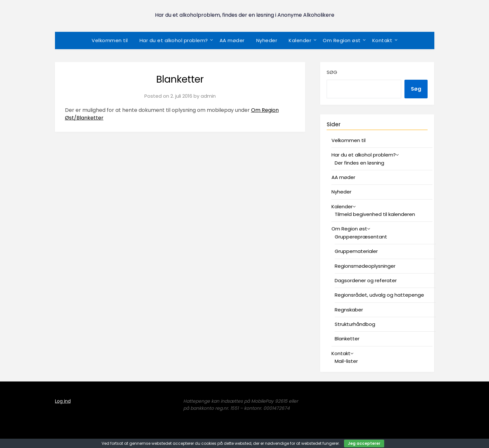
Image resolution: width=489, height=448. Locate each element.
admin (208, 96)
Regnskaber (349, 310)
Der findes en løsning (359, 163)
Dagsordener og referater (366, 280)
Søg (332, 72)
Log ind (63, 401)
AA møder (232, 40)
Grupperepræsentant (361, 237)
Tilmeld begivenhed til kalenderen (375, 214)
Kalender (300, 40)
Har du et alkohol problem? (174, 40)
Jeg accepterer (364, 443)
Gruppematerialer (356, 251)
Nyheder (267, 40)
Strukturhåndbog (355, 324)
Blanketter (347, 339)
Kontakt (382, 40)
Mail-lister (346, 361)
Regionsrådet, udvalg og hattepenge (379, 295)
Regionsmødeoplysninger (365, 266)
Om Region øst (342, 40)
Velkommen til (110, 40)
